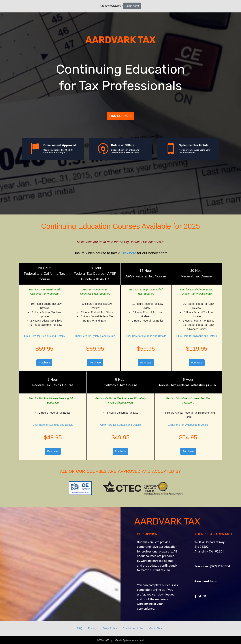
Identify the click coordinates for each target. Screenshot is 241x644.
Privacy (92, 628)
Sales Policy (110, 628)
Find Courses (121, 116)
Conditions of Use (133, 628)
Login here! (132, 6)
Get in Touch (157, 628)
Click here (128, 253)
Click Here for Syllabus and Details (44, 336)
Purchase (44, 363)
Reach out (202, 581)
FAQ (80, 628)
